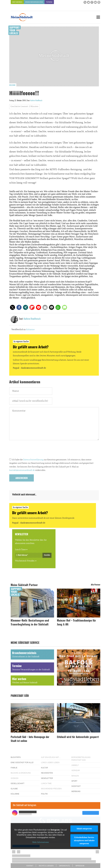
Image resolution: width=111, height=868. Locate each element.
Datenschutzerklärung (33, 460)
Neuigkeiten (47, 773)
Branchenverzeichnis (34, 2)
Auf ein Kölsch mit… (51, 757)
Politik (44, 794)
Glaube (14, 789)
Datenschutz (64, 866)
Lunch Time (20, 550)
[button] (13, 307)
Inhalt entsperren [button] (84, 829)
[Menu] (98, 17)
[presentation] (31, 450)
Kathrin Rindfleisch (36, 101)
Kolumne (12, 85)
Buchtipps (16, 757)
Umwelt (75, 765)
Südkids (15, 778)
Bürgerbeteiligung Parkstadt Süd (81, 759)
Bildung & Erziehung (21, 773)
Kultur (44, 768)
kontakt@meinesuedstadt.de (22, 470)
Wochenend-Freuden (25, 561)
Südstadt (76, 786)
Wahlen (75, 776)
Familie (14, 768)
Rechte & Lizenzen (46, 866)
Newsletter (47, 778)
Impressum (80, 866)
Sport (74, 781)
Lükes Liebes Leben (50, 763)
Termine (49, 2)
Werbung (76, 791)
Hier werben (17, 2)
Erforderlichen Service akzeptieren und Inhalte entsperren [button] (84, 840)
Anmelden (47, 555)
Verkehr (76, 770)
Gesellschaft (18, 783)
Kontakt (30, 866)
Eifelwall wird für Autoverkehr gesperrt (78, 737)
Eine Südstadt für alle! (22, 763)
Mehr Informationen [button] (41, 842)
